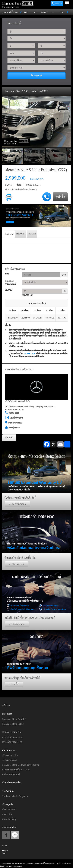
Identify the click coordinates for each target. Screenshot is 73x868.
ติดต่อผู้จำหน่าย (14, 428)
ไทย (4, 853)
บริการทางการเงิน (10, 755)
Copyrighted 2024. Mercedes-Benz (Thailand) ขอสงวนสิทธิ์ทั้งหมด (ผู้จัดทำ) (28, 863)
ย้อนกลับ (9, 438)
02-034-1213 (29, 354)
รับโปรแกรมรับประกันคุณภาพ (15, 796)
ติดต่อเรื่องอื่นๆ (9, 819)
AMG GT (44, 12)
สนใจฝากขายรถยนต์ (11, 774)
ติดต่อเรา (57, 4)
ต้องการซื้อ (7, 814)
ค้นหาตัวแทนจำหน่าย (12, 782)
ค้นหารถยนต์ (37, 76)
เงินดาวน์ (9, 290)
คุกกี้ (59, 863)
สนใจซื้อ (60, 197)
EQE (26, 12)
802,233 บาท (27, 295)
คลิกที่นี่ (14, 684)
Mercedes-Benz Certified (14, 719)
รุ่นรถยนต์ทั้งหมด (10, 12)
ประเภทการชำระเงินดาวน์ (10, 283)
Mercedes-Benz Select (13, 724)
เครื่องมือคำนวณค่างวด (12, 737)
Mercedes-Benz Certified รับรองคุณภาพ (21, 765)
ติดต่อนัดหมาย (17, 624)
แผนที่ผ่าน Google (15, 423)
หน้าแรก (6, 705)
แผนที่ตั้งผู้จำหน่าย (16, 418)
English (5, 850)
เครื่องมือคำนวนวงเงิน (12, 742)
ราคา (7, 274)
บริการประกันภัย (10, 760)
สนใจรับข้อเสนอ (17, 504)
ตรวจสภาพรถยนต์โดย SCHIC (16, 770)
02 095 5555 (14, 413)
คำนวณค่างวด (17, 564)
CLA (61, 12)
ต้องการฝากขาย (9, 809)
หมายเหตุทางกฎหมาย (14, 866)
